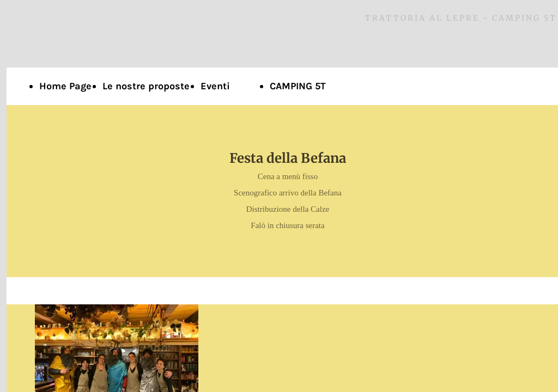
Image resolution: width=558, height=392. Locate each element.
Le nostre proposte (146, 86)
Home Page (65, 86)
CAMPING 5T (298, 86)
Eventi (215, 86)
